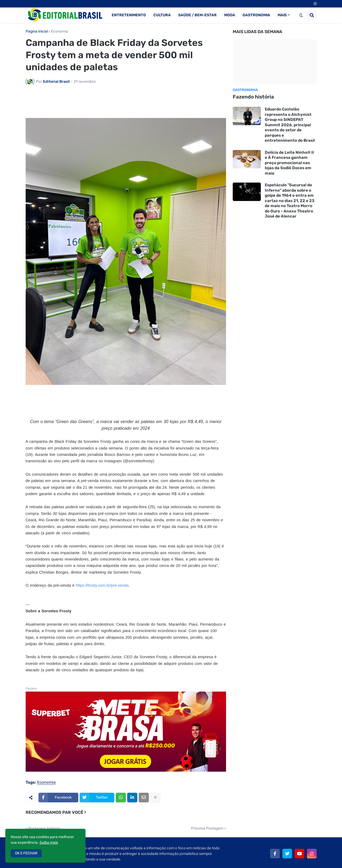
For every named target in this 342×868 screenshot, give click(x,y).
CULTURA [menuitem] (162, 15)
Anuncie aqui (306, 860)
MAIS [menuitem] (282, 15)
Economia (59, 31)
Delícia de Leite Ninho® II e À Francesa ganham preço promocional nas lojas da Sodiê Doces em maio (289, 163)
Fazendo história (253, 97)
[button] (301, 15)
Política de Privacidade (239, 860)
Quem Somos (202, 860)
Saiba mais (49, 843)
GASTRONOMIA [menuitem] (256, 15)
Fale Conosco (277, 860)
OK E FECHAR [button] (26, 853)
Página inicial (37, 31)
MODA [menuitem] (230, 15)
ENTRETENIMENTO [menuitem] (129, 15)
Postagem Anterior (44, 811)
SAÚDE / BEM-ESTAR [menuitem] (197, 15)
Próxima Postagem (207, 811)
